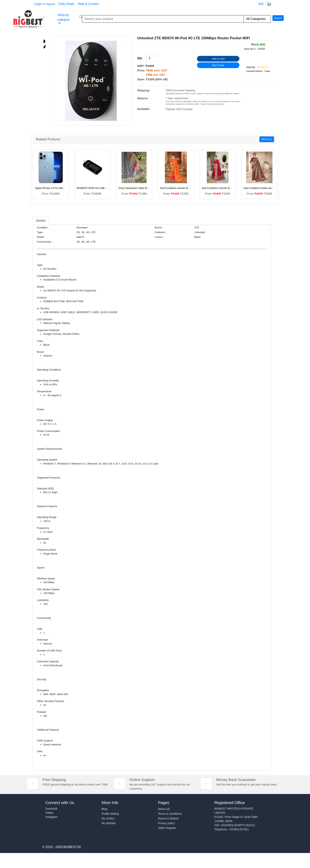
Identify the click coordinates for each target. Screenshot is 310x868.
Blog (104, 809)
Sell (261, 4)
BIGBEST (263, 67)
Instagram (51, 817)
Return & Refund (168, 818)
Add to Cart (218, 59)
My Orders (108, 818)
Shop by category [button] (64, 19)
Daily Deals (67, 4)
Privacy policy (166, 823)
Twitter (49, 813)
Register (51, 4)
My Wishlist (109, 823)
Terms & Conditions (170, 814)
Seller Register (167, 828)
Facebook (51, 809)
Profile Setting (110, 814)
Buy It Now (218, 65)
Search (278, 18)
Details (41, 221)
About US (164, 809)
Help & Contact (88, 4)
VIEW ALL (267, 139)
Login (38, 4)
